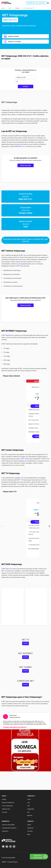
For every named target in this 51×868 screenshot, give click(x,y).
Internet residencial (8, 803)
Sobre (29, 825)
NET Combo (25, 459)
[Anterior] (2, 526)
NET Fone (20, 266)
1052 (26, 227)
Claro (29, 799)
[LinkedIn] (7, 846)
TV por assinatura (7, 806)
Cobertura (5, 831)
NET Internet (7, 335)
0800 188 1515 (31, 3)
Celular (4, 799)
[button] (48, 3)
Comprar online (26, 213)
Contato (30, 831)
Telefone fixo (6, 809)
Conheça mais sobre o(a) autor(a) (15, 727)
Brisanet (30, 815)
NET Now (6, 569)
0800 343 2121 (10, 20)
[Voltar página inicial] (6, 3)
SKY (28, 812)
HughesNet (31, 809)
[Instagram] (14, 846)
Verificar (25, 86)
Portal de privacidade (8, 858)
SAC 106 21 (42, 3)
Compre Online (25, 767)
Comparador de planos (9, 828)
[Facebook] (10, 846)
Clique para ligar (26, 165)
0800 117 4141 (26, 762)
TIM (28, 806)
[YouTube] (3, 846)
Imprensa (30, 828)
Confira (25, 643)
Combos (4, 812)
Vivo (29, 803)
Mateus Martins (15, 717)
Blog (29, 834)
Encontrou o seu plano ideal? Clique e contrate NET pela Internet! (26, 240)
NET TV (20, 480)
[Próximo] (49, 526)
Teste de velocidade (8, 825)
